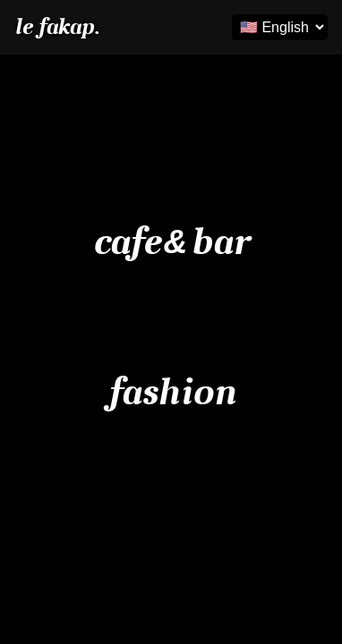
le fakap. (57, 27)
